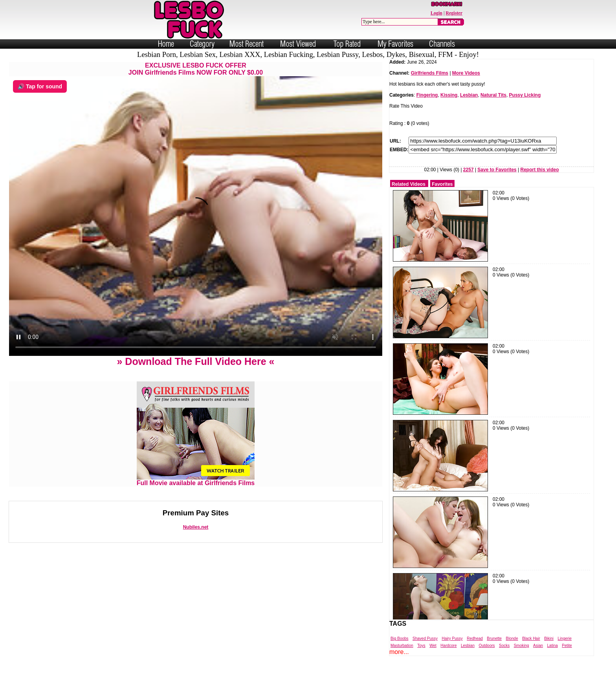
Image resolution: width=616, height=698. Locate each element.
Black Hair (531, 638)
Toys (421, 646)
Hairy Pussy (452, 638)
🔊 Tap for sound (40, 86)
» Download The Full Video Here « (195, 361)
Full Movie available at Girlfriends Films (196, 480)
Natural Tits (493, 95)
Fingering (427, 95)
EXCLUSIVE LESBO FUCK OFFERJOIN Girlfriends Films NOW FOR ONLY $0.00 (196, 69)
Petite (567, 646)
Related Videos (409, 184)
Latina (553, 646)
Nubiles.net (196, 527)
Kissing (449, 95)
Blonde (512, 638)
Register (454, 13)
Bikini (549, 638)
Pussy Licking (525, 95)
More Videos (466, 73)
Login (436, 13)
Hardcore (448, 646)
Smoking (522, 646)
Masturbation (402, 646)
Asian (538, 646)
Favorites (442, 184)
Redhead (475, 638)
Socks (504, 646)
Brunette (494, 638)
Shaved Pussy (425, 638)
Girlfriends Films (430, 73)
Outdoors (487, 646)
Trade (343, 691)
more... (399, 652)
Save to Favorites (497, 170)
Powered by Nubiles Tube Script (300, 691)
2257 (468, 170)
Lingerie (565, 638)
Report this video (540, 170)
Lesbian (469, 95)
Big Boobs (400, 638)
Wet (433, 646)
